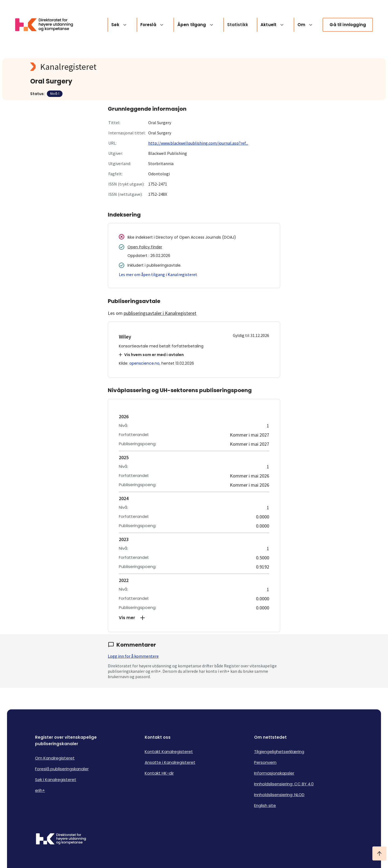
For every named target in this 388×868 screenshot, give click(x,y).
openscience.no (144, 363)
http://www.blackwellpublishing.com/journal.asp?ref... (198, 143)
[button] (194, 618)
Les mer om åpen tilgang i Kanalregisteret (158, 274)
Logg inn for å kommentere (133, 656)
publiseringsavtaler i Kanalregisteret (160, 313)
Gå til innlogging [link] (348, 25)
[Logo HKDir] (61, 839)
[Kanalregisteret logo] (138, 67)
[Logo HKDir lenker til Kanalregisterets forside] (47, 25)
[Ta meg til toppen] (379, 853)
